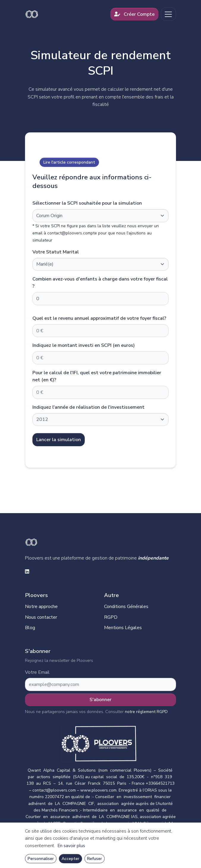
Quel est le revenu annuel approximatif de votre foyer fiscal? (99, 318)
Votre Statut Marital (56, 252)
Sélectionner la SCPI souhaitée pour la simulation (87, 203)
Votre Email (37, 672)
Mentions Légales (123, 628)
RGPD (111, 617)
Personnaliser (41, 859)
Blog (30, 628)
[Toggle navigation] (168, 14)
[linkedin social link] (27, 572)
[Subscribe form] (100, 684)
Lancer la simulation (59, 440)
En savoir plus (71, 846)
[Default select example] (100, 216)
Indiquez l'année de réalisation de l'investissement (88, 407)
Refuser (95, 859)
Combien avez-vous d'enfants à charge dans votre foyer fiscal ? (100, 283)
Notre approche (41, 607)
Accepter (70, 859)
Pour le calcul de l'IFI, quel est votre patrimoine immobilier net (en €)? (97, 376)
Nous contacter (41, 617)
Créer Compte (134, 14)
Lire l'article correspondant (69, 162)
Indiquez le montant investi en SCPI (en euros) (84, 345)
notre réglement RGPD (146, 712)
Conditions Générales (126, 607)
